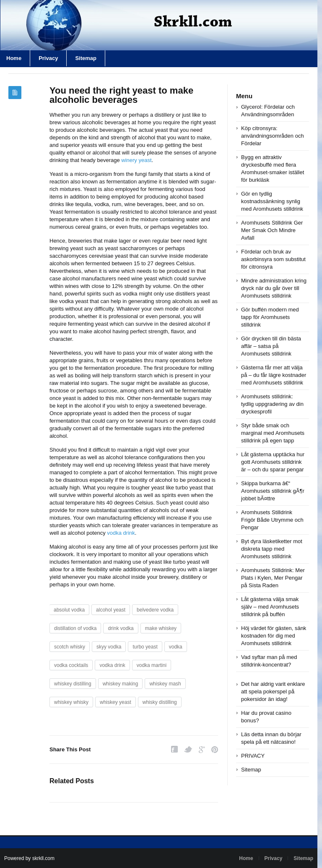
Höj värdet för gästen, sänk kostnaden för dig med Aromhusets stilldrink (274, 636)
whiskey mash (165, 684)
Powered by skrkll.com (29, 858)
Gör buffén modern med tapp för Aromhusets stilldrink (270, 317)
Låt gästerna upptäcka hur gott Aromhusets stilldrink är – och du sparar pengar (273, 462)
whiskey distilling (73, 684)
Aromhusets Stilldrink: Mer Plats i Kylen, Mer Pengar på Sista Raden (273, 578)
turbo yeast (145, 647)
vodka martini (152, 665)
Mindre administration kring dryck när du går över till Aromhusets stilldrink (274, 288)
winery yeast (136, 160)
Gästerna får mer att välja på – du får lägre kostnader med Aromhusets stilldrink (274, 375)
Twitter (188, 749)
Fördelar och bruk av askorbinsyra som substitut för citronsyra (273, 259)
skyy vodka (109, 647)
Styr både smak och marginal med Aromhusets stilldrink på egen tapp (273, 433)
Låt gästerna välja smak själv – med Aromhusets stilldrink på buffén (270, 607)
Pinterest (215, 749)
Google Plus (202, 749)
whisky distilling (160, 702)
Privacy (48, 58)
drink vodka (121, 628)
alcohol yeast (111, 610)
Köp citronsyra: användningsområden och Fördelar (273, 136)
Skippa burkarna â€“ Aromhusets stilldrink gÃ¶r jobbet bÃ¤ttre (273, 491)
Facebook (174, 749)
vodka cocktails (71, 665)
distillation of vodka (75, 628)
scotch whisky (70, 647)
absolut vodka (69, 610)
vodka (176, 647)
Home (246, 858)
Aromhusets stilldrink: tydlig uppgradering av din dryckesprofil (272, 404)
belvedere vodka (155, 610)
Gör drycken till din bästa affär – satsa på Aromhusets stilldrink (271, 346)
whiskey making (121, 684)
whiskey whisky (71, 702)
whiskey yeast (116, 702)
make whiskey (161, 628)
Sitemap (86, 58)
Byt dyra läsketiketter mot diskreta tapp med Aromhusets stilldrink (272, 549)
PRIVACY (253, 756)
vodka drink (121, 533)
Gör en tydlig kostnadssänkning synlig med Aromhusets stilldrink (272, 201)
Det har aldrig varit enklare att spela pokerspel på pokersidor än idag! (273, 692)
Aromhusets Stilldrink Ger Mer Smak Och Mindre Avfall (272, 230)
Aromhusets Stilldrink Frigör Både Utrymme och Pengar (272, 520)
